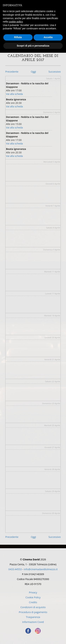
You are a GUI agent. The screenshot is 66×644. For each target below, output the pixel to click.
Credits (33, 602)
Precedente (12, 72)
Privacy (33, 592)
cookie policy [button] (16, 22)
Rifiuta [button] (18, 37)
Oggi (33, 72)
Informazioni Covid (33, 622)
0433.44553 (15, 569)
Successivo (55, 72)
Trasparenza (33, 617)
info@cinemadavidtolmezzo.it (41, 569)
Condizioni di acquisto (33, 607)
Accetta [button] (48, 37)
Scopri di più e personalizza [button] (33, 46)
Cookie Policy (33, 597)
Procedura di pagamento (33, 612)
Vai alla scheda (14, 94)
